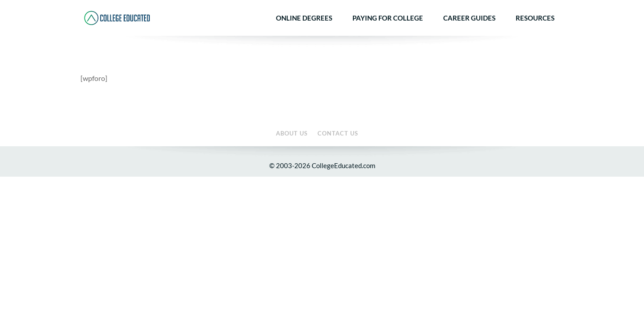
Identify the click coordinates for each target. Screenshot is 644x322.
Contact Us (550, 6)
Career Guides (469, 33)
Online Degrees (304, 33)
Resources (535, 33)
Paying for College (388, 33)
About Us (519, 6)
